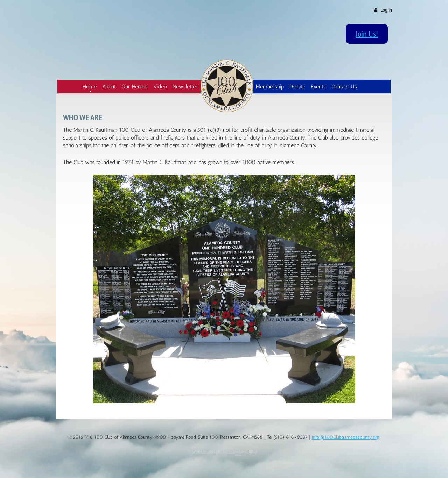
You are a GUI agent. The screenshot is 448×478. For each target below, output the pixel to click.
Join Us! (367, 34)
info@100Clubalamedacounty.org (346, 437)
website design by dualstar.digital (224, 451)
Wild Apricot (334, 465)
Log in (386, 10)
